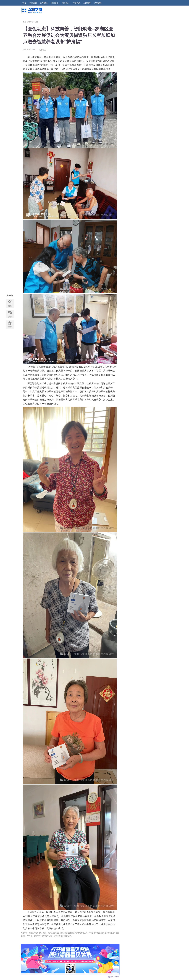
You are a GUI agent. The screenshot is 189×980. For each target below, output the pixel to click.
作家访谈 (76, 3)
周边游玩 (66, 3)
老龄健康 (98, 3)
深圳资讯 (55, 3)
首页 (24, 3)
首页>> (25, 22)
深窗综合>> (31, 22)
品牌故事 (87, 3)
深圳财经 (44, 3)
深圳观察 (33, 3)
